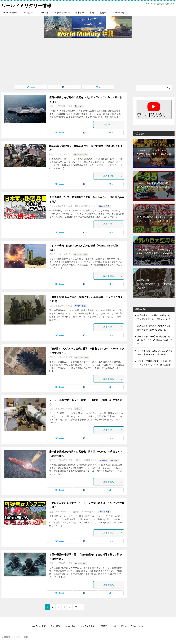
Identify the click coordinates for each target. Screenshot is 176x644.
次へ (77, 607)
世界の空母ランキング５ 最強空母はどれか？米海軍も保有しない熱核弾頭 (154, 251)
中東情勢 (80, 13)
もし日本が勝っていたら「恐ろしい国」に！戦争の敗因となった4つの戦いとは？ (154, 284)
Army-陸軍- (28, 13)
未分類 (78, 409)
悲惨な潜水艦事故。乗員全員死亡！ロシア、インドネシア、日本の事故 (154, 219)
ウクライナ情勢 (62, 13)
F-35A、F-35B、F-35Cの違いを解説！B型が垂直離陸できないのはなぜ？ (153, 186)
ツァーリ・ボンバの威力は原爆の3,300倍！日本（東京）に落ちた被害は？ (154, 154)
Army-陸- (104, 460)
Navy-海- (79, 106)
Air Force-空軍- (10, 13)
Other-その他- (118, 13)
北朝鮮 (103, 13)
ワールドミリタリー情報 (26, 5)
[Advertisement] (88, 60)
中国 (92, 13)
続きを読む (113, 124)
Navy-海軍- (44, 13)
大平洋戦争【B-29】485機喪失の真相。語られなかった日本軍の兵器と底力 (155, 340)
